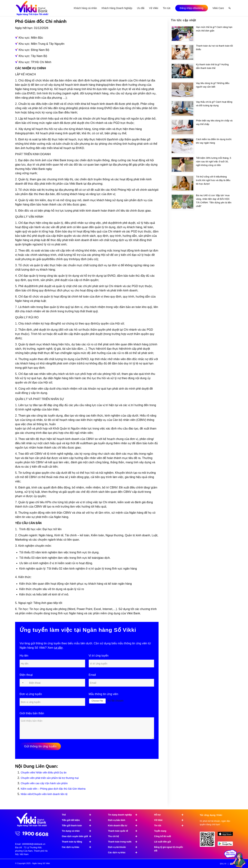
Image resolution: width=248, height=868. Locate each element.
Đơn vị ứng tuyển (31, 694)
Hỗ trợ (171, 815)
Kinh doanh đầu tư (124, 826)
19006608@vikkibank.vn (34, 844)
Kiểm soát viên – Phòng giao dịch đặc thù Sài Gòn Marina (53, 789)
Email (92, 675)
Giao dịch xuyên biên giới (78, 836)
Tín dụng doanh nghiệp (124, 815)
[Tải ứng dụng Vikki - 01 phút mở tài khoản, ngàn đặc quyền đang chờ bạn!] (209, 841)
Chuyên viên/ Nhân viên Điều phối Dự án (44, 773)
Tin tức (171, 826)
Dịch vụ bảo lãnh (124, 820)
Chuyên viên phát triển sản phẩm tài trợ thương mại (50, 778)
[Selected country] (22, 683)
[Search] (230, 8)
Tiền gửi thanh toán (78, 826)
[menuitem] (85, 8)
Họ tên (24, 656)
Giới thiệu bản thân (32, 713)
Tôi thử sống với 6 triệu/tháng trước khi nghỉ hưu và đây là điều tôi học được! (213, 180)
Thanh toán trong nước (124, 842)
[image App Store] (226, 835)
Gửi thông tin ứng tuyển (40, 746)
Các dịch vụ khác (78, 847)
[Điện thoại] (52, 683)
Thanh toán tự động (78, 842)
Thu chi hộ (124, 836)
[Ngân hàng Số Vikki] (32, 8)
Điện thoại (26, 675)
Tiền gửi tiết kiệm (78, 820)
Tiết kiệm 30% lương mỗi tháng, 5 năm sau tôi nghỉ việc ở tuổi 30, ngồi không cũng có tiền (214, 162)
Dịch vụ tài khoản (124, 847)
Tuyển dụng (160, 831)
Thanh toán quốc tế (124, 831)
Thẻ (78, 815)
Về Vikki (171, 820)
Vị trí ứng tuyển (99, 656)
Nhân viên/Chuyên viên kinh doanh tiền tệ (44, 794)
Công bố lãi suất (163, 836)
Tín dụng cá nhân (78, 831)
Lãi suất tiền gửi (163, 842)
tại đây (58, 648)
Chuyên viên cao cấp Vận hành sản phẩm (44, 783)
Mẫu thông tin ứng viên (103, 694)
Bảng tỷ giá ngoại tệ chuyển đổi (169, 849)
